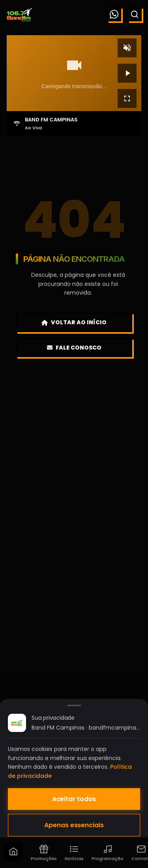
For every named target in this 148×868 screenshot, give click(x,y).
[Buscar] (135, 14)
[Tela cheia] (127, 98)
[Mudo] (127, 48)
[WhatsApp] (114, 14)
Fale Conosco (74, 348)
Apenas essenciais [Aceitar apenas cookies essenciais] (74, 825)
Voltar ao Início (74, 322)
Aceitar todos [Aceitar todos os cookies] (74, 799)
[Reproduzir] (127, 73)
